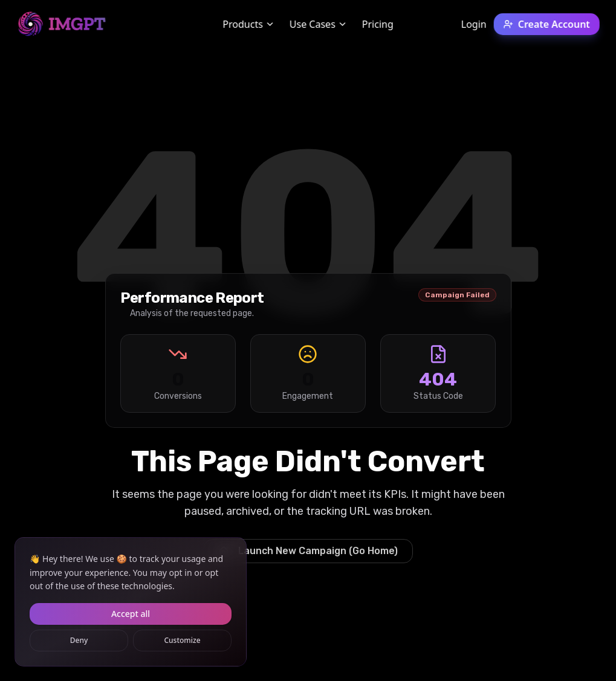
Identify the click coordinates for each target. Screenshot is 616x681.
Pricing (378, 24)
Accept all (131, 614)
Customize (182, 640)
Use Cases (319, 24)
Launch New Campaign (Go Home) (308, 551)
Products (249, 24)
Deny (79, 640)
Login (474, 24)
